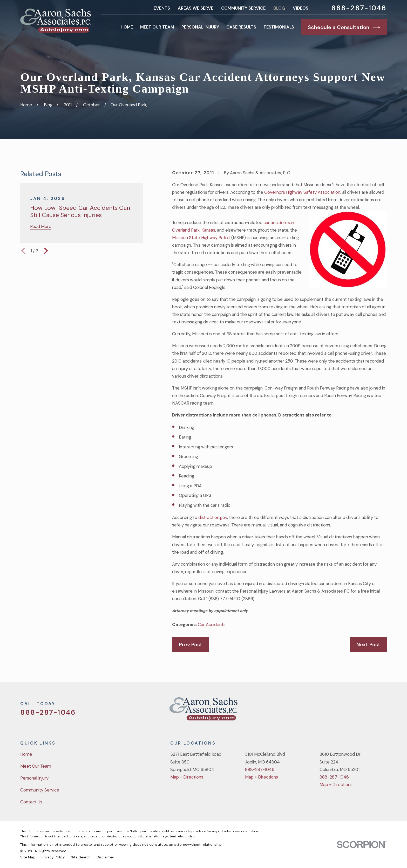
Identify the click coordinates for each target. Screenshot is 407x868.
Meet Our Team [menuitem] (157, 27)
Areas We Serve (196, 8)
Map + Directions (187, 777)
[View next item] (46, 251)
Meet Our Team (36, 766)
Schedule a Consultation (344, 27)
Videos (301, 8)
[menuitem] (28, 857)
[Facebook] (356, 711)
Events (162, 8)
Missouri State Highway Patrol (202, 238)
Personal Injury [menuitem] (200, 27)
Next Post (368, 644)
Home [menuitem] (127, 27)
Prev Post (191, 644)
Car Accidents (212, 624)
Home (26, 754)
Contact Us (31, 802)
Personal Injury (34, 778)
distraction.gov (213, 517)
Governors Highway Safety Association (302, 192)
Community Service (243, 8)
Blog (279, 8)
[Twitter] (342, 711)
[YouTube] (370, 711)
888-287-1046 (359, 8)
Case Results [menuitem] (241, 27)
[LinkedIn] (384, 711)
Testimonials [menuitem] (279, 27)
